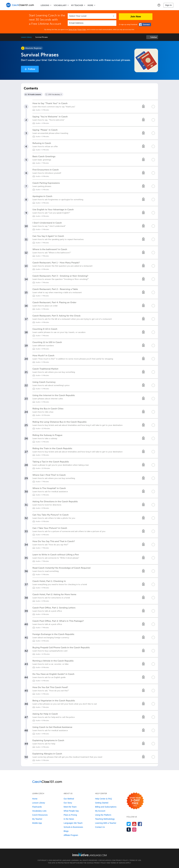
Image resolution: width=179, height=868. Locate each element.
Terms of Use (73, 30)
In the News (69, 819)
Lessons (45, 5)
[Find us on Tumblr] (129, 830)
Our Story (68, 803)
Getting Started (102, 803)
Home (35, 799)
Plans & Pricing (70, 815)
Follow (32, 69)
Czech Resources (40, 815)
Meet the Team (70, 807)
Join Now (136, 17)
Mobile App (37, 823)
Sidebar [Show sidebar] (154, 37)
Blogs (66, 831)
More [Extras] (90, 5)
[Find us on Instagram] (134, 830)
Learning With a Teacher (106, 823)
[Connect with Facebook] (145, 25)
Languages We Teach (73, 823)
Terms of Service (118, 863)
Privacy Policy (82, 30)
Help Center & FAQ (103, 799)
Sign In (168, 5)
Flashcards (37, 807)
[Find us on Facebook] (140, 824)
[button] (159, 5)
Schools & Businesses (73, 827)
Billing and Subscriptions (106, 807)
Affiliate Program (71, 835)
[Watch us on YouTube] (134, 824)
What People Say (71, 811)
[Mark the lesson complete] (153, 107)
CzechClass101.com (107, 860)
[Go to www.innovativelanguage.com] (89, 854)
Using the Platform (103, 815)
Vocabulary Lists (39, 811)
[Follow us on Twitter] (129, 824)
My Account (100, 811)
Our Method (69, 799)
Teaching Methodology (105, 819)
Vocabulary (60, 5)
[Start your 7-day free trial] (135, 801)
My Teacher (77, 5)
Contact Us (100, 827)
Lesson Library (26, 37)
